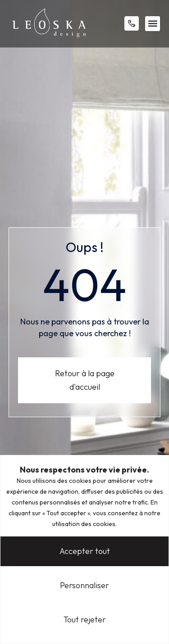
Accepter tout (85, 551)
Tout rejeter (85, 619)
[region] (84, 549)
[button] (153, 24)
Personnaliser (84, 585)
